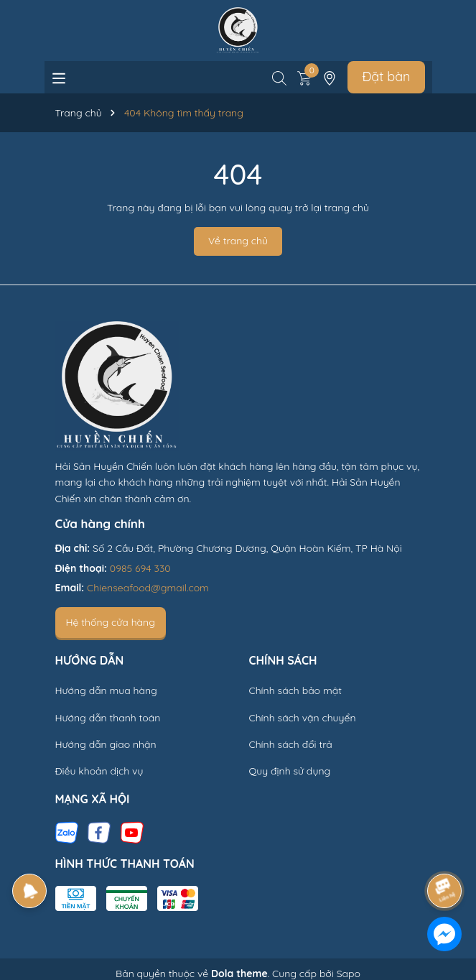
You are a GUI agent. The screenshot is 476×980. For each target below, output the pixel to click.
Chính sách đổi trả (291, 744)
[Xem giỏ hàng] (304, 77)
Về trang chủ (238, 241)
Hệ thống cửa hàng (111, 622)
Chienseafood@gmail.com (148, 588)
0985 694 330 (140, 568)
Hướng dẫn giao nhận (106, 744)
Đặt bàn (386, 77)
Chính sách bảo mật (295, 690)
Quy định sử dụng (290, 771)
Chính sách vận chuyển (303, 718)
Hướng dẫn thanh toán (108, 718)
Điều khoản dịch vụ (99, 771)
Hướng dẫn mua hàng (106, 690)
